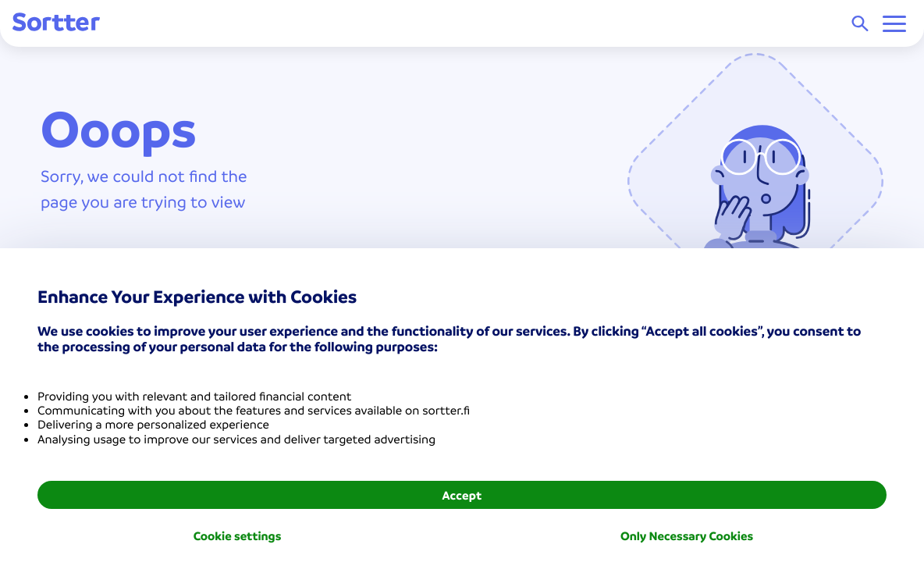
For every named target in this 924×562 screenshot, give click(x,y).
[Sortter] (56, 23)
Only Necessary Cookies (687, 535)
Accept (462, 495)
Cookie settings (238, 535)
